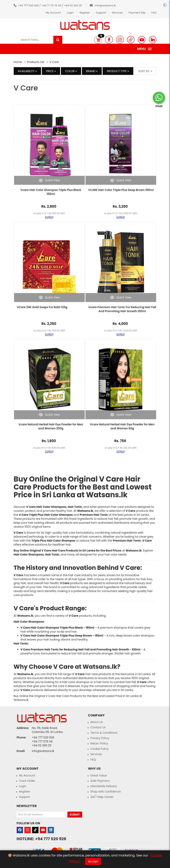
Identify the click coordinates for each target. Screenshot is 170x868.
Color (71, 71)
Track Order (27, 781)
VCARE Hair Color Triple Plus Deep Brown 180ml (121, 190)
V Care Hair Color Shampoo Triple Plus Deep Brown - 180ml (62, 636)
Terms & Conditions (104, 733)
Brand (92, 71)
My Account (53, 13)
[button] (98, 40)
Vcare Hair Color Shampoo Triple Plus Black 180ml (51, 192)
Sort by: (145, 71)
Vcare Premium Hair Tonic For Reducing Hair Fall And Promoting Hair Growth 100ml (122, 309)
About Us (97, 722)
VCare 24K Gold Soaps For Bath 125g (42, 307)
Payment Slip (137, 13)
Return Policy (99, 743)
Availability (27, 71)
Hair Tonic (21, 644)
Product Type (118, 71)
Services (117, 13)
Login (70, 13)
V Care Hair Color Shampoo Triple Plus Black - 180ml (57, 628)
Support (101, 13)
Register (85, 13)
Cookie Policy (100, 749)
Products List (36, 62)
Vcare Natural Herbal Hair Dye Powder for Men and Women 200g (51, 426)
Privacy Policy (100, 738)
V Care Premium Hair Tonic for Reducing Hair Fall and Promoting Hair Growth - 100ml (81, 649)
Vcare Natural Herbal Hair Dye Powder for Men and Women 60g (122, 426)
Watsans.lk (107, 495)
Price (51, 71)
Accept (93, 861)
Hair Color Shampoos (29, 622)
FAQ (154, 13)
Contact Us (98, 727)
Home (18, 62)
